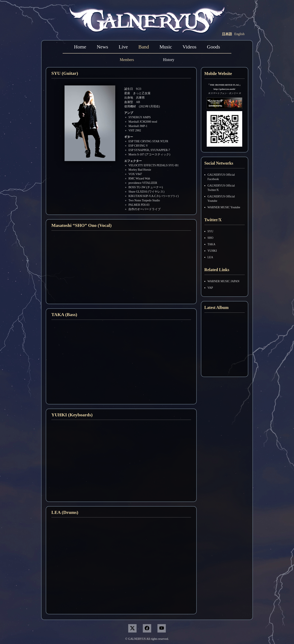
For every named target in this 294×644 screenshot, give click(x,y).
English (239, 34)
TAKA (212, 244)
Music (166, 47)
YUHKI (212, 251)
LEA (210, 257)
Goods (214, 47)
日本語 (227, 34)
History (169, 60)
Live (123, 47)
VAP (210, 288)
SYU (210, 231)
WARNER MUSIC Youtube (224, 207)
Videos (189, 47)
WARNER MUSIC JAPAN (224, 281)
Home (80, 47)
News (102, 47)
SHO (210, 238)
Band (144, 47)
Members (127, 60)
